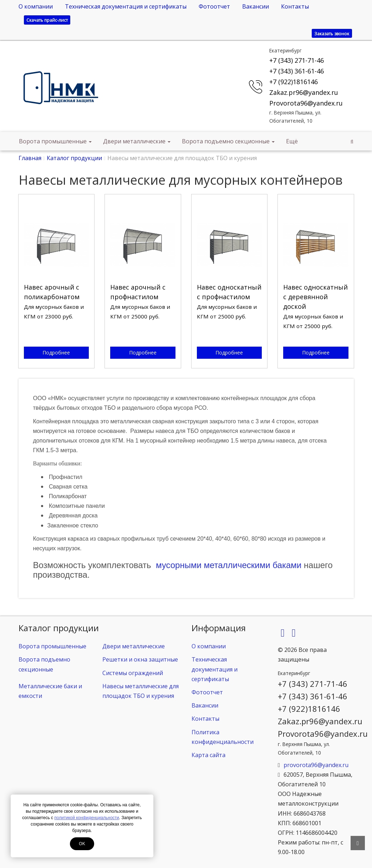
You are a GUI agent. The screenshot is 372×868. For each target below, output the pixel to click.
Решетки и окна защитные (140, 659)
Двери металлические (137, 141)
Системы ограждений (133, 673)
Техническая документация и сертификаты (126, 6)
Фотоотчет (214, 6)
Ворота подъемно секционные (228, 141)
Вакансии (256, 6)
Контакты (295, 6)
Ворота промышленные (55, 141)
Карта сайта (208, 755)
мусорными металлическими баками (229, 565)
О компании (36, 6)
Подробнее (56, 353)
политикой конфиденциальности (86, 818)
